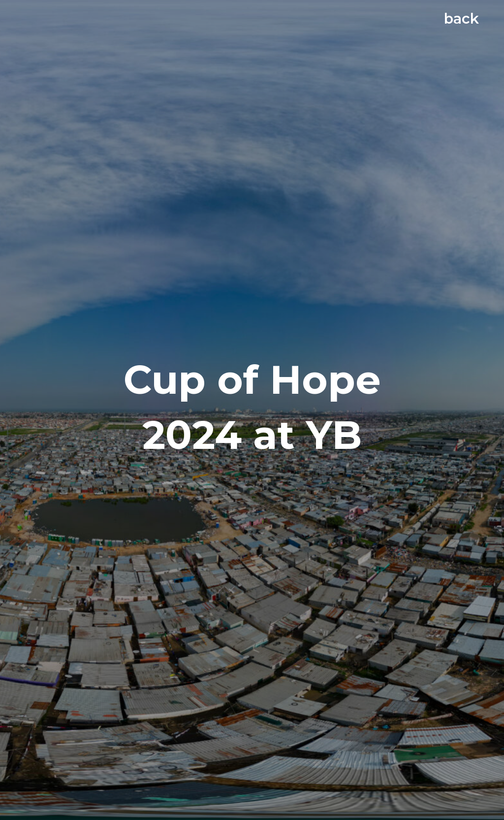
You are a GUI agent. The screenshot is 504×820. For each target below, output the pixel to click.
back (461, 18)
